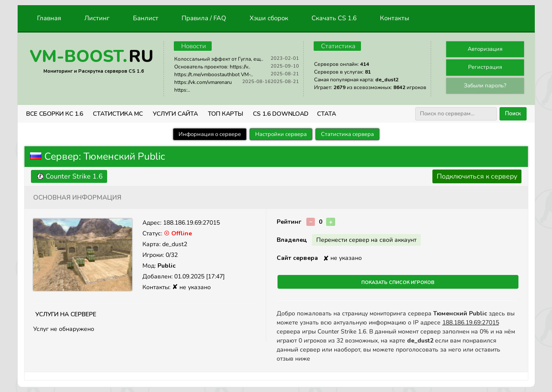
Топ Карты (225, 114)
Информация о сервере (210, 134)
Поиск (513, 114)
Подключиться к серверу (477, 176)
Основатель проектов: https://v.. (212, 67)
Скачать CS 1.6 (334, 18)
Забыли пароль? (485, 86)
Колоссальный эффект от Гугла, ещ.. (219, 59)
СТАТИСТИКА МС (118, 114)
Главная (49, 18)
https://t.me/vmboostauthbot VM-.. (214, 74)
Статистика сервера (347, 134)
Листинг (97, 18)
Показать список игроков (398, 282)
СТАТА (327, 114)
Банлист (146, 18)
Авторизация (485, 49)
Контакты (395, 18)
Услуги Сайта (175, 114)
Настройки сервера (281, 134)
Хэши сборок (269, 18)
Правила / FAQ (204, 18)
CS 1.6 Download (281, 114)
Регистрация (485, 67)
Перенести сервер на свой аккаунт (366, 240)
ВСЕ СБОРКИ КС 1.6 (55, 114)
